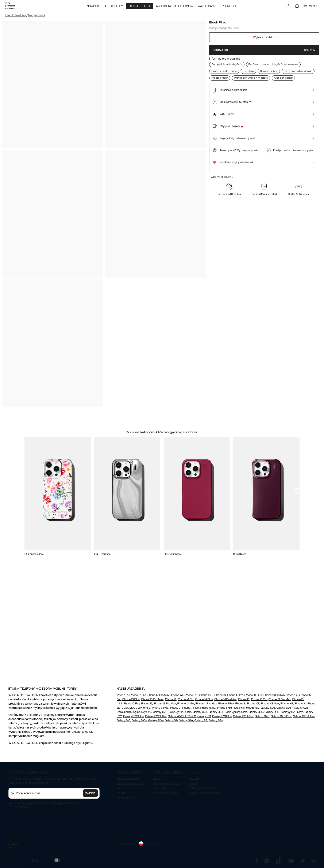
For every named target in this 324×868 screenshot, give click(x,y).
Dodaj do (264, 50)
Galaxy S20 (262, 718)
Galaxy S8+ (216, 722)
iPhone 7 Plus (190, 710)
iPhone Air (177, 697)
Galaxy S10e (156, 722)
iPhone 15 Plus (131, 701)
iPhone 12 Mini (186, 705)
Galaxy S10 (124, 722)
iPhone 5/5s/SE (249, 710)
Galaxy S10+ (139, 722)
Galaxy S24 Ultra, (237, 714)
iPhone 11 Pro (226, 705)
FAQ (119, 790)
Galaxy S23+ (273, 714)
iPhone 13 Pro (259, 701)
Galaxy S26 (268, 710)
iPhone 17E (191, 697)
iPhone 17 (122, 697)
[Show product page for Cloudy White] (232, 80)
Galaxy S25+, (161, 714)
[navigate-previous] (301, 473)
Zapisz (90, 795)
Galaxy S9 (171, 722)
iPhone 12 (147, 705)
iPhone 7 (175, 710)
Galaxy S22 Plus (134, 718)
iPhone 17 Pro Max (158, 697)
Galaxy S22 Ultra (156, 718)
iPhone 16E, (206, 697)
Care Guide (160, 790)
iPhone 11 (240, 705)
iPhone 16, (220, 697)
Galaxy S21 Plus (222, 718)
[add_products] (86, 517)
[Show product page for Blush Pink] (216, 80)
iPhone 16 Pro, (235, 697)
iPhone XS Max (270, 705)
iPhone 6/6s (208, 710)
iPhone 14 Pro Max (225, 701)
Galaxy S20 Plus (281, 718)
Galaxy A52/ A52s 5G (182, 718)
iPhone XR (287, 705)
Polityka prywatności (202, 790)
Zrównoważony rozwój (167, 785)
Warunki (194, 780)
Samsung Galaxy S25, (138, 714)
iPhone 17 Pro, (138, 697)
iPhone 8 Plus (160, 710)
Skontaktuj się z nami (130, 785)
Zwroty (121, 795)
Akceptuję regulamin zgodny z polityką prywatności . (49, 807)
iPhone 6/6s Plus (227, 710)
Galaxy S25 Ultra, (181, 714)
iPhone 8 (145, 710)
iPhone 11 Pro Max (206, 705)
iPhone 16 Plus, (254, 697)
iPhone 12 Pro (131, 705)
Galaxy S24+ (217, 714)
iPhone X (300, 705)
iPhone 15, (293, 697)
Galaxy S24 (200, 714)
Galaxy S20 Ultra (304, 718)
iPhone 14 (171, 701)
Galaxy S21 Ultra (243, 718)
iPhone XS (253, 705)
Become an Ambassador (205, 795)
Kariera (193, 785)
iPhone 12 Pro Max (164, 705)
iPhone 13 (244, 701)
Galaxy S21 (204, 718)
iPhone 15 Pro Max (152, 701)
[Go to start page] (10, 6)
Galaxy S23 (255, 714)
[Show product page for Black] (248, 80)
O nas (156, 780)
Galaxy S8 (201, 722)
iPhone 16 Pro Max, (274, 697)
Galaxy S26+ (285, 710)
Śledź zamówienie (128, 780)
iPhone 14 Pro (186, 701)
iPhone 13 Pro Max (280, 701)
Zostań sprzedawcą (165, 795)
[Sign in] (289, 6)
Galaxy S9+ (186, 722)
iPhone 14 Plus (204, 701)
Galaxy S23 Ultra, (293, 714)
